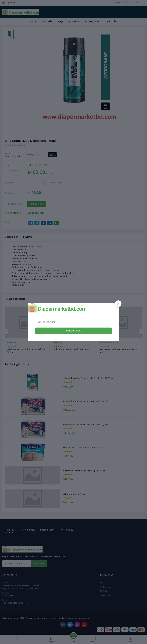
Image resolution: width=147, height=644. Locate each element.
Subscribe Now (74, 331)
